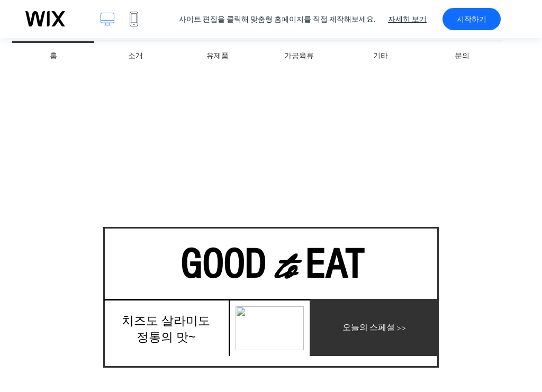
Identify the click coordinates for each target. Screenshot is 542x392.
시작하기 (472, 19)
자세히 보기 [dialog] (407, 19)
